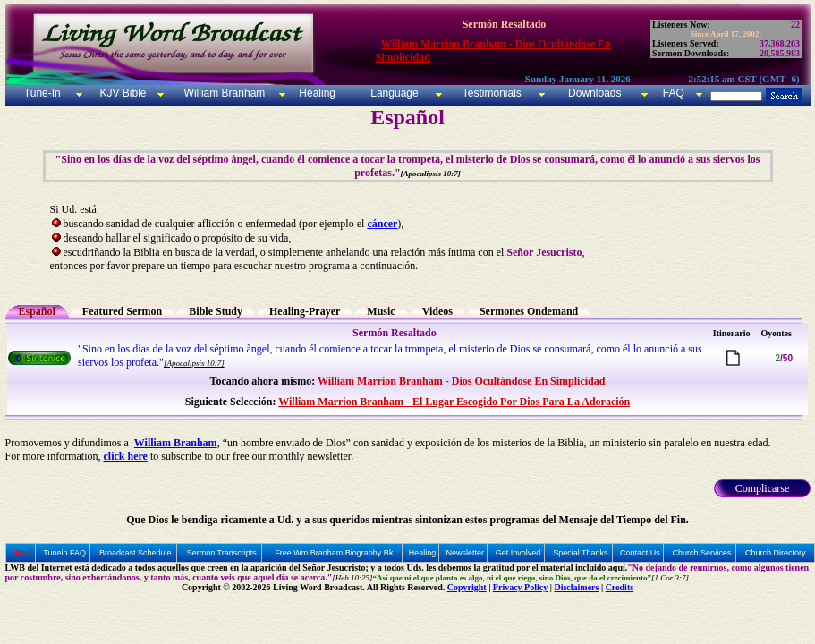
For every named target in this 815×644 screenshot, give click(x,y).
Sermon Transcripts (222, 553)
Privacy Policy (520, 587)
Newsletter (466, 553)
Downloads (594, 93)
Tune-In (42, 93)
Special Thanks (580, 553)
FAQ (674, 93)
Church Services (701, 553)
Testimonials (492, 93)
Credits (620, 587)
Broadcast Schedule (136, 553)
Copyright (467, 587)
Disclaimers (576, 587)
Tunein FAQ (64, 553)
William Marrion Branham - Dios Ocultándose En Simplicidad (461, 381)
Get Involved (518, 553)
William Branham (223, 93)
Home (22, 553)
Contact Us (640, 553)
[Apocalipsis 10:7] (194, 363)
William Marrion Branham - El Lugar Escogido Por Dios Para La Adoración (454, 402)
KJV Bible (121, 93)
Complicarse (763, 488)
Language (393, 93)
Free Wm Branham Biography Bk (334, 553)
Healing (316, 93)
